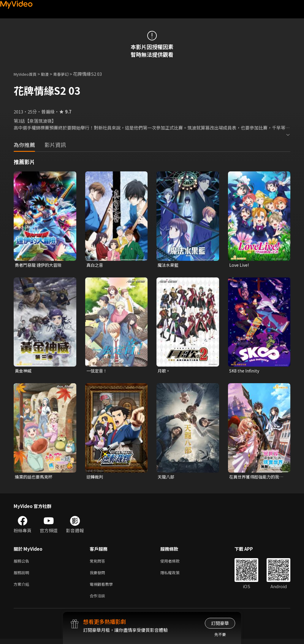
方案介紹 (23, 588)
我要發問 (99, 576)
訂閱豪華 (220, 623)
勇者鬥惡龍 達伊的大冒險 (40, 265)
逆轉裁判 (95, 478)
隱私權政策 (175, 576)
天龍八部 (167, 478)
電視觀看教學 (103, 588)
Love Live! (240, 265)
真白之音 (95, 265)
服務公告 (23, 563)
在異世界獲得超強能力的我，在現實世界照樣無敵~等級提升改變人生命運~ (257, 478)
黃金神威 (24, 371)
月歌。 (164, 371)
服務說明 (23, 576)
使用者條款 (175, 563)
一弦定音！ (98, 371)
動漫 (50, 74)
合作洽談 (99, 600)
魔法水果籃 (169, 265)
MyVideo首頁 (27, 74)
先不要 (220, 634)
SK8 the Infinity (246, 371)
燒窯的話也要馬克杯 (35, 478)
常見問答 (99, 563)
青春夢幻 (67, 74)
